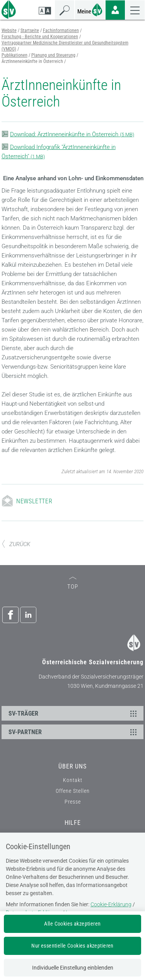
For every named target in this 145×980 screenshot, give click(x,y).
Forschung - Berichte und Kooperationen (40, 37)
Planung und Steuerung (53, 55)
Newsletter (34, 501)
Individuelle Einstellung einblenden (73, 968)
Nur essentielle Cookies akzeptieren (72, 946)
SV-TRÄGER (74, 713)
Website (9, 30)
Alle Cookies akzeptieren (72, 924)
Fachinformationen (61, 30)
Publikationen (14, 55)
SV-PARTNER (74, 732)
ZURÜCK (16, 544)
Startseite (30, 30)
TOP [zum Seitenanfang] (73, 583)
